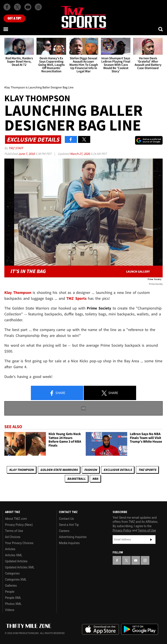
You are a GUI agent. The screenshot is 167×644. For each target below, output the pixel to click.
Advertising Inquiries (73, 537)
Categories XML (16, 579)
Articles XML (14, 555)
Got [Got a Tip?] (14, 18)
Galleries (11, 586)
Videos (10, 610)
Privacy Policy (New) (19, 525)
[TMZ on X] (17, 7)
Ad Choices (13, 537)
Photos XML (13, 604)
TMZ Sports (76, 298)
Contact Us (66, 519)
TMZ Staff (16, 148)
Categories (12, 573)
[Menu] (6, 29)
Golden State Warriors (59, 470)
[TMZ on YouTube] (136, 560)
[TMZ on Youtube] (28, 7)
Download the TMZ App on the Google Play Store (140, 629)
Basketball (76, 479)
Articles (10, 549)
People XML (13, 598)
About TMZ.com (16, 519)
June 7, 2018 (27, 154)
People (10, 592)
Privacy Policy (122, 530)
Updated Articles (16, 561)
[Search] (161, 29)
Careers (64, 531)
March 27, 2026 (80, 154)
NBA (95, 479)
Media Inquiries (69, 543)
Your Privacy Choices (19, 543)
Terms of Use (14, 531)
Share (57, 393)
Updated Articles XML (20, 567)
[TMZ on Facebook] (7, 7)
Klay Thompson (21, 470)
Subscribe (151, 540)
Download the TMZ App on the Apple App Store (100, 629)
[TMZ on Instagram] (38, 7)
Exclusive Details (118, 470)
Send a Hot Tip (69, 525)
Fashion (91, 470)
